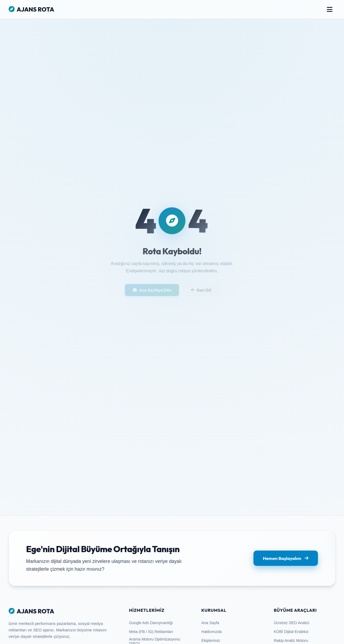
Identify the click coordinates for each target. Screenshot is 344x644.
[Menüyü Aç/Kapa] (329, 9)
